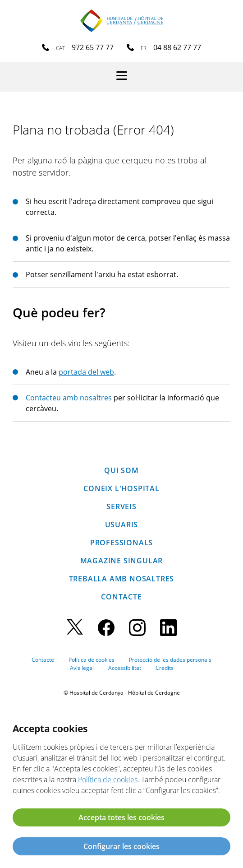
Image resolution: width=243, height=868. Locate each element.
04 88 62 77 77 (177, 47)
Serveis (121, 506)
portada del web (86, 372)
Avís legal (82, 668)
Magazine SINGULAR (122, 561)
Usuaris (122, 525)
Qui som (121, 470)
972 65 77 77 (93, 47)
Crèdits (165, 668)
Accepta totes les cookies (121, 817)
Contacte (121, 597)
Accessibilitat (125, 668)
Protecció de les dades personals (170, 660)
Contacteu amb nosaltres (69, 398)
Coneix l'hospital (121, 488)
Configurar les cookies (121, 846)
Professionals (121, 543)
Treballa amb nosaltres (122, 579)
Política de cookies (92, 660)
